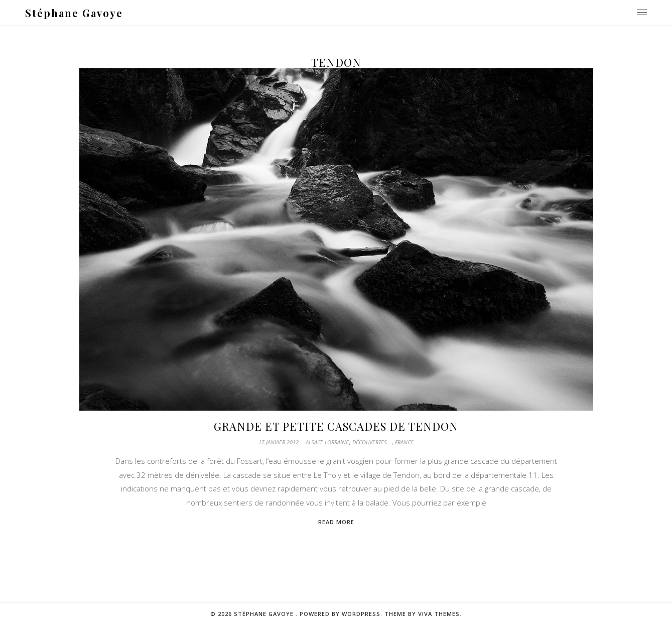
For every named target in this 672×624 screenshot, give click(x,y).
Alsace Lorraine (327, 442)
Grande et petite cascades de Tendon (336, 426)
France (404, 442)
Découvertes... (372, 442)
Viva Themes (439, 614)
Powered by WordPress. (342, 614)
